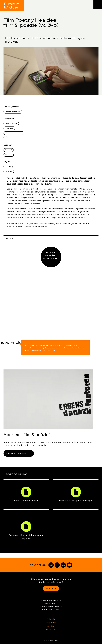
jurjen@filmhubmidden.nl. (73, 218)
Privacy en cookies (51, 641)
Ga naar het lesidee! (19, 454)
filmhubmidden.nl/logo (35, 348)
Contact (51, 626)
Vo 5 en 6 (9, 155)
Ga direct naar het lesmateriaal (51, 257)
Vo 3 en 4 (9, 150)
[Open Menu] (98, 4)
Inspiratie (51, 623)
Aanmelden (51, 589)
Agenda (51, 619)
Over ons (51, 630)
